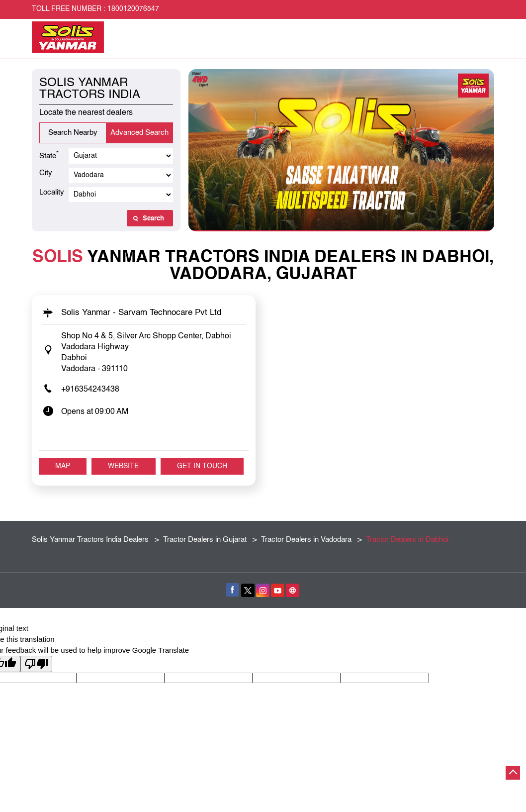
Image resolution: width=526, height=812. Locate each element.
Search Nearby (73, 133)
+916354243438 (90, 390)
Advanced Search (139, 133)
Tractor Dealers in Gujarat (205, 540)
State (49, 155)
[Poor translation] (36, 664)
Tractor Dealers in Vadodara (306, 540)
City (46, 173)
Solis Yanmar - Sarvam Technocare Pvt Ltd (141, 313)
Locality (52, 192)
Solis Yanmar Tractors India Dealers (91, 540)
